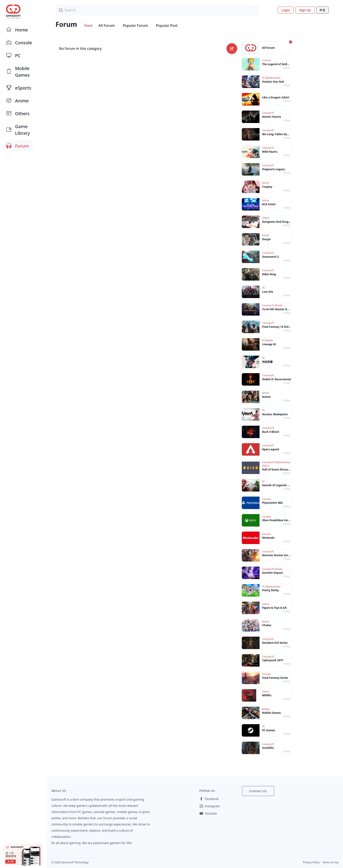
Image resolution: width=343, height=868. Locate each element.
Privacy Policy (311, 862)
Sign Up (305, 10)
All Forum (107, 25)
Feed (88, 25)
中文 (322, 10)
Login (286, 10)
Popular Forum (135, 25)
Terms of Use (330, 862)
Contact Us (258, 791)
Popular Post (167, 25)
